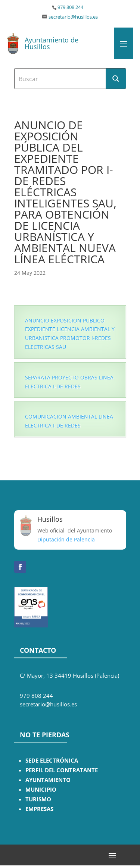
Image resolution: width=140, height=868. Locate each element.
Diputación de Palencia (66, 539)
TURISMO (38, 799)
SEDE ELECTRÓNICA (52, 761)
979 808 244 (70, 7)
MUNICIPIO (41, 790)
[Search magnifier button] (116, 79)
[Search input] (60, 79)
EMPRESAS (39, 809)
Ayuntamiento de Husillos (52, 43)
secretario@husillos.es (73, 17)
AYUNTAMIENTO (48, 780)
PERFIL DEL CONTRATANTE (62, 770)
